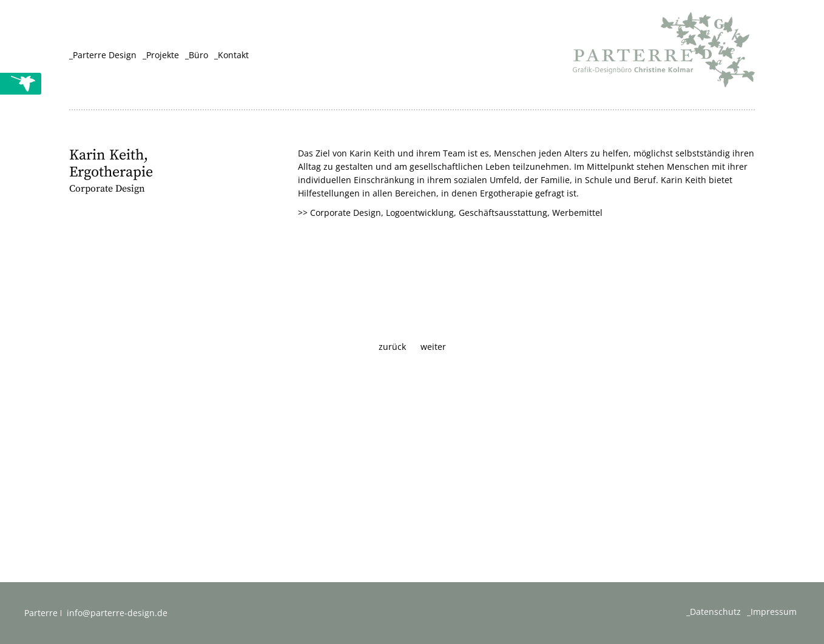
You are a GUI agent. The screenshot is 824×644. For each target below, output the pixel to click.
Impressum (774, 612)
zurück (392, 347)
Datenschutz (715, 612)
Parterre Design (105, 55)
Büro (198, 55)
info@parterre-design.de (117, 613)
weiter (433, 347)
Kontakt (233, 55)
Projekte (163, 55)
